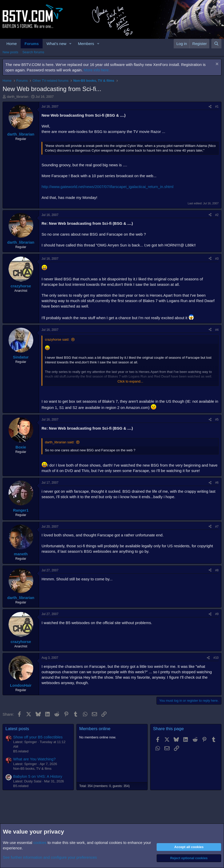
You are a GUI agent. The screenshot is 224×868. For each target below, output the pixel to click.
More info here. (97, 70)
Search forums (33, 52)
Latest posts (17, 729)
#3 (217, 259)
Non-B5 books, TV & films (32, 769)
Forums (32, 44)
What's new (56, 44)
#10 (216, 658)
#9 (217, 614)
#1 (217, 107)
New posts (10, 52)
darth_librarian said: (60, 442)
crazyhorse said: (57, 339)
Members (86, 44)
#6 (217, 483)
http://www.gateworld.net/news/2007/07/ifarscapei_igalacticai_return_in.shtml (107, 187)
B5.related (21, 751)
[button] (70, 44)
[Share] (210, 107)
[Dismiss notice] (216, 65)
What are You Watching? (34, 759)
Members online (95, 729)
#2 (217, 215)
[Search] (216, 44)
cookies (40, 843)
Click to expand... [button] (130, 381)
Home (12, 44)
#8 (217, 570)
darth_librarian (18, 97)
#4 (217, 330)
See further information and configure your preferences (50, 857)
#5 (217, 420)
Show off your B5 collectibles (38, 737)
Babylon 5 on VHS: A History (38, 776)
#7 (217, 527)
